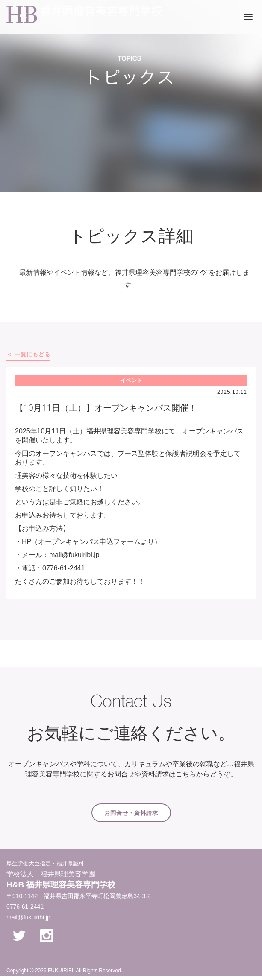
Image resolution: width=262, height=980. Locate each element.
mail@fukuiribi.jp (28, 917)
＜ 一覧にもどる (28, 354)
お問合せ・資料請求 (131, 813)
